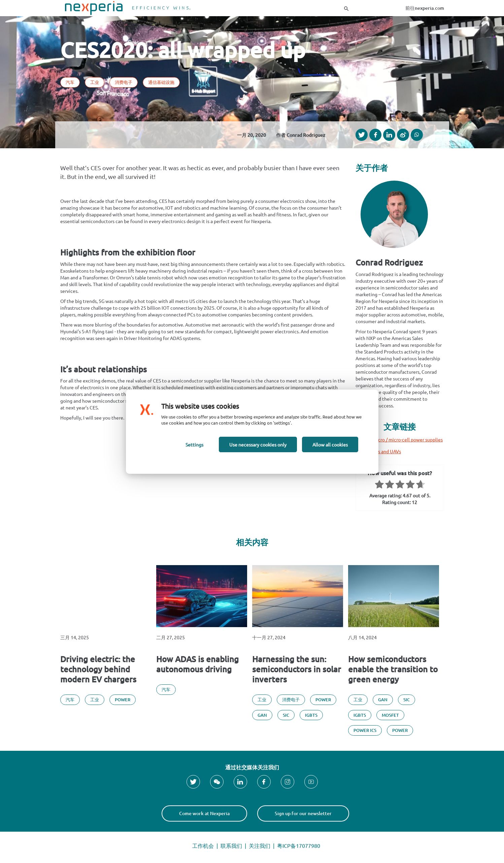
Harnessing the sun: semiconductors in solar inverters (297, 669)
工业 (95, 82)
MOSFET (390, 715)
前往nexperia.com (425, 8)
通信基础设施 (161, 82)
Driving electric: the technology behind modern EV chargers (98, 669)
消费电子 (124, 82)
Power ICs (365, 730)
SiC (286, 715)
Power (123, 700)
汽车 (70, 82)
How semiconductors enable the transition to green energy (393, 669)
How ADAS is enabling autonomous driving (197, 664)
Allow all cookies (330, 444)
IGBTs (311, 715)
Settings (194, 444)
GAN (262, 715)
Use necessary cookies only (258, 444)
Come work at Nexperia (204, 813)
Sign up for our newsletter (303, 813)
